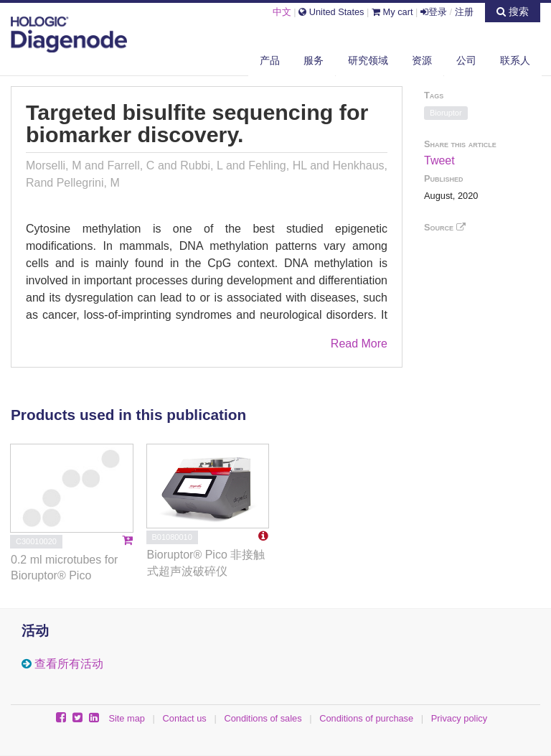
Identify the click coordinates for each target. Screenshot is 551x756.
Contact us (185, 718)
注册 (464, 12)
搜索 (513, 11)
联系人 (515, 60)
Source (445, 227)
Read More (359, 344)
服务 (314, 60)
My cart (392, 12)
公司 (466, 60)
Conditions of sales (263, 718)
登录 (434, 12)
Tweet (439, 160)
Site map (127, 718)
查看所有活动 (69, 664)
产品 (270, 60)
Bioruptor (446, 113)
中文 (282, 12)
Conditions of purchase (366, 718)
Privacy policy (459, 718)
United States (331, 12)
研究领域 (368, 60)
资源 (422, 60)
